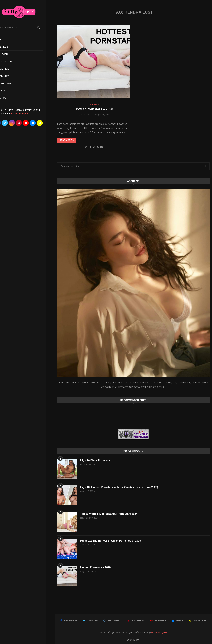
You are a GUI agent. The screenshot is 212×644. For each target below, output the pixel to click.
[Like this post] (86, 147)
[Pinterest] (27, 123)
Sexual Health (12, 69)
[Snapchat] (48, 123)
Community (10, 76)
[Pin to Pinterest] (98, 147)
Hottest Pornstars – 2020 (94, 109)
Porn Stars (10, 47)
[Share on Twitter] (94, 147)
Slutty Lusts (86, 115)
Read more (67, 140)
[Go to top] (133, 640)
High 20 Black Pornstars (96, 460)
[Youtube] (34, 123)
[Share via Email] (101, 147)
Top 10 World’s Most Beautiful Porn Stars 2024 (110, 514)
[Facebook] (6, 123)
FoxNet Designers (28, 114)
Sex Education (12, 61)
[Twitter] (13, 123)
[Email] (41, 123)
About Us (9, 98)
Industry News (12, 83)
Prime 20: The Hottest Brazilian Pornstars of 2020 (111, 541)
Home (7, 40)
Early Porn (10, 54)
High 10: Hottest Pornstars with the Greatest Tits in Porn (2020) (120, 487)
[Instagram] (20, 123)
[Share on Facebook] (90, 147)
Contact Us (10, 91)
